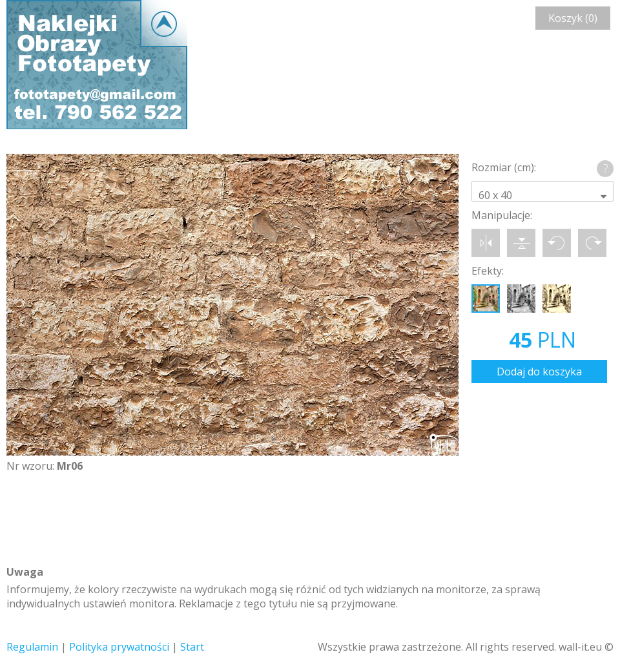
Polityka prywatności (119, 647)
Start (192, 647)
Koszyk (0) (573, 18)
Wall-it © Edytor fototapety (97, 65)
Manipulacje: (502, 215)
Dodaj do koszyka (539, 372)
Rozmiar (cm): (504, 167)
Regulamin (32, 647)
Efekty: (488, 271)
